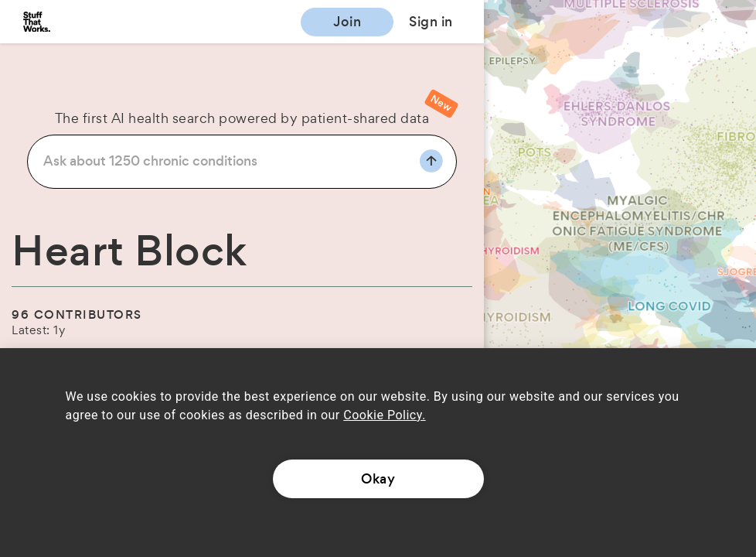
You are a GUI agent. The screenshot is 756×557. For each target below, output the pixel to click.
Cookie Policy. (384, 415)
